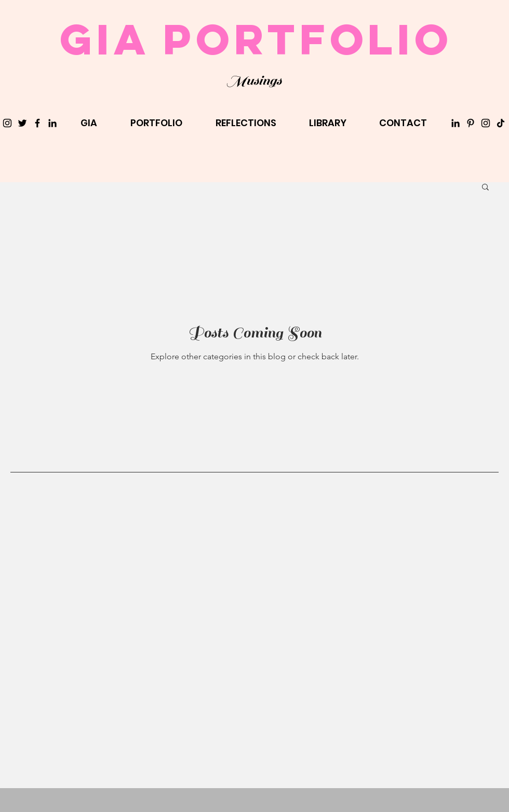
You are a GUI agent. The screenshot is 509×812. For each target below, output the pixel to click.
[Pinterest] (471, 123)
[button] (485, 188)
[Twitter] (22, 123)
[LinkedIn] (52, 123)
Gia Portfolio (256, 39)
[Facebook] (37, 123)
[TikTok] (501, 123)
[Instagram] (7, 123)
